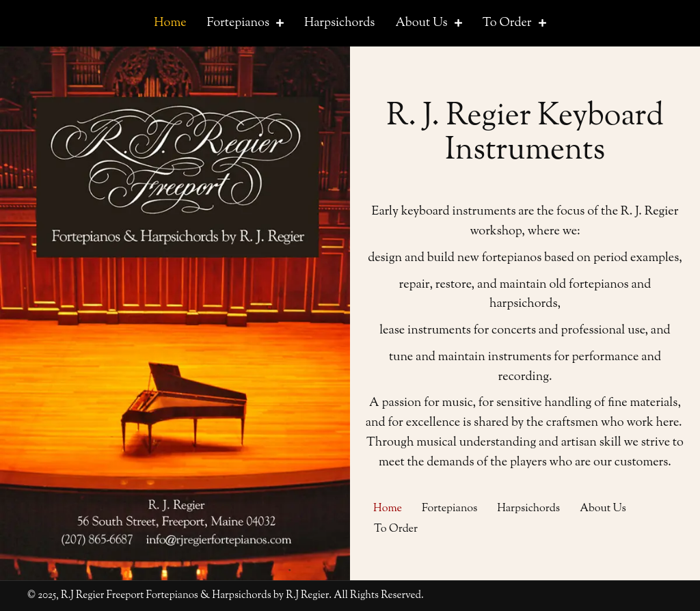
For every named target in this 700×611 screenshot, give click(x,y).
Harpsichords (528, 509)
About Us (603, 509)
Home (388, 509)
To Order (396, 529)
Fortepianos (449, 509)
